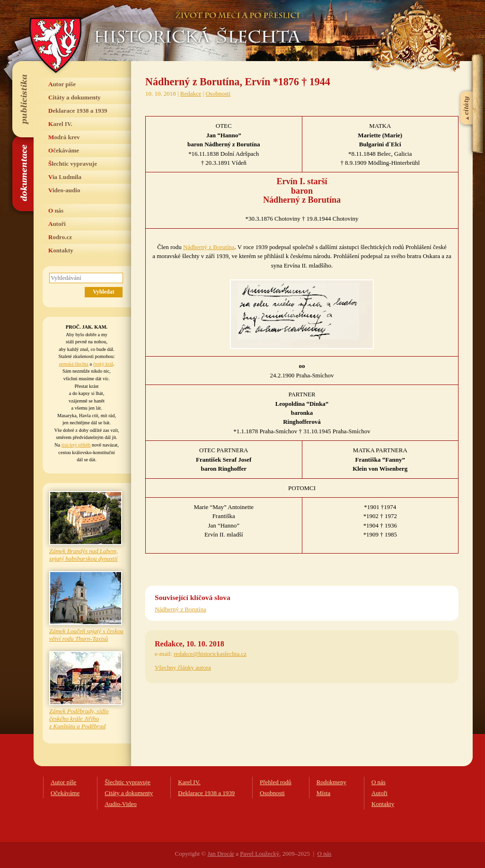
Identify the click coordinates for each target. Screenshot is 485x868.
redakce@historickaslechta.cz (210, 654)
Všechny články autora (183, 667)
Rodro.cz (60, 237)
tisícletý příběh (76, 445)
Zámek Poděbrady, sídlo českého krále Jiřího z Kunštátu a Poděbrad (79, 719)
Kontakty (61, 250)
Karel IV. (60, 124)
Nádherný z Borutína (209, 247)
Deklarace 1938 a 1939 (78, 111)
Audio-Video (121, 804)
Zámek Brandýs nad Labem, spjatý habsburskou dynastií (84, 555)
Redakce (191, 94)
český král (103, 364)
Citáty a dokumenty (75, 97)
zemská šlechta (73, 364)
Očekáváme (64, 150)
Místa (324, 793)
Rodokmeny (331, 782)
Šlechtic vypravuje (73, 164)
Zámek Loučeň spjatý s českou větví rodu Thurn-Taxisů (86, 635)
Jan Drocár (220, 854)
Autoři (57, 224)
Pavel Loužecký (260, 854)
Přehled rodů (276, 782)
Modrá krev (64, 137)
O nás (56, 210)
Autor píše (62, 84)
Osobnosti (218, 94)
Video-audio (64, 190)
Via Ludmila (65, 177)
